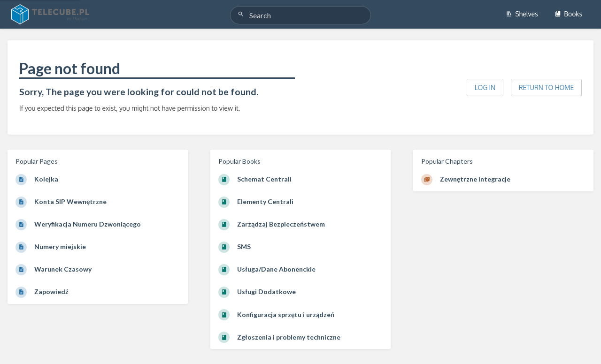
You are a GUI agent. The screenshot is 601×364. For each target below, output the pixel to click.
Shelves (522, 14)
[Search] (242, 14)
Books (568, 14)
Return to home (546, 87)
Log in (485, 87)
